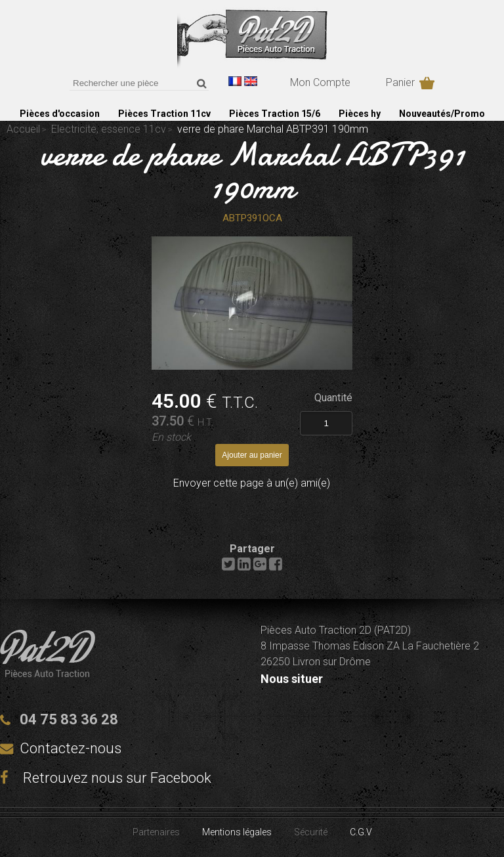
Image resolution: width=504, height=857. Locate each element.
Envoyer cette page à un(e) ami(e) (252, 483)
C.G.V (361, 832)
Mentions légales (237, 832)
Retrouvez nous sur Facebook (106, 778)
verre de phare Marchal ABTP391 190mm (252, 171)
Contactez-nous (71, 748)
